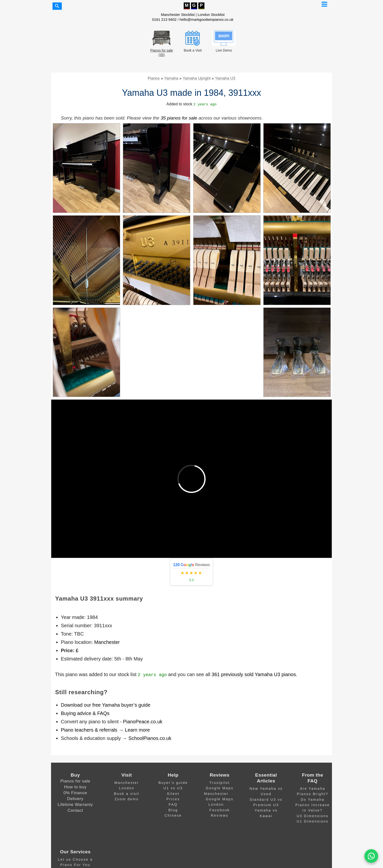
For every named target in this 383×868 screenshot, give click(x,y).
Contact (75, 810)
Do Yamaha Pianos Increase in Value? (313, 805)
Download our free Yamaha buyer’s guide (106, 705)
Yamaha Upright (197, 78)
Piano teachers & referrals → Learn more (105, 730)
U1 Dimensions (312, 821)
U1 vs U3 (173, 788)
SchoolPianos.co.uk (150, 738)
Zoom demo (127, 799)
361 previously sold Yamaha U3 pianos (254, 674)
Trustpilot (220, 783)
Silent (173, 794)
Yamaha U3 (225, 78)
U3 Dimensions (312, 816)
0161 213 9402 (164, 19)
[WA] (371, 856)
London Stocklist (211, 15)
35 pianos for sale (179, 118)
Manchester (107, 642)
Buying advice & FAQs (85, 713)
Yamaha (171, 78)
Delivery (75, 799)
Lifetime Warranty (75, 804)
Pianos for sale (75, 781)
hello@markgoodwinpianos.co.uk (206, 19)
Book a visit (127, 794)
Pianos (154, 78)
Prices (173, 799)
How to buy (75, 787)
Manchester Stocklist (178, 15)
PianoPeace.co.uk (143, 722)
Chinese (173, 815)
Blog (173, 810)
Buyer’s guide (173, 783)
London (127, 788)
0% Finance (75, 793)
